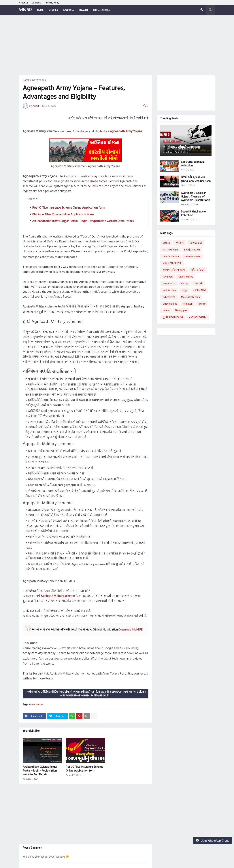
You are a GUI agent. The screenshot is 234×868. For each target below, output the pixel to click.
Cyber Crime (169, 297)
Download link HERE (131, 629)
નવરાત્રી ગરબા (169, 283)
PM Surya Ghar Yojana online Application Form (63, 214)
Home (26, 80)
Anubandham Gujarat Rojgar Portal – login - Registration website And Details (83, 221)
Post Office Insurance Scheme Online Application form (69, 207)
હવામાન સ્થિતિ (199, 290)
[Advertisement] (117, 45)
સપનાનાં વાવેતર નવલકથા (174, 270)
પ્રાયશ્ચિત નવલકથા (192, 250)
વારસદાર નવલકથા (171, 256)
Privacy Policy (53, 3)
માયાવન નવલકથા (170, 250)
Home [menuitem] (40, 10)
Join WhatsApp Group (213, 841)
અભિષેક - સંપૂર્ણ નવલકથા (182, 147)
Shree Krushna (170, 304)
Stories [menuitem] (53, 10)
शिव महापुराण (181, 310)
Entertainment (186, 277)
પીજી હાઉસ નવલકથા (172, 263)
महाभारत (202, 304)
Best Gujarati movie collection (193, 164)
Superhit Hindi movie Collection (193, 213)
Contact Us (37, 3)
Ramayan (188, 304)
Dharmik (198, 283)
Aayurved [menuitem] (69, 10)
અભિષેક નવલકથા (193, 256)
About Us (24, 3)
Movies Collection (190, 297)
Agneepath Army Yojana (126, 131)
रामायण (166, 310)
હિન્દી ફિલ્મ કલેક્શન (198, 317)
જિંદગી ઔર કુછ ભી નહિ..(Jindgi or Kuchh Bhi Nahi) (196, 179)
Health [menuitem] (84, 10)
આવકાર (26, 10)
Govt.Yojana (39, 80)
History (184, 283)
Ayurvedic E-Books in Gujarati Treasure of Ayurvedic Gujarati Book (195, 196)
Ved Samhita (169, 290)
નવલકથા (180, 243)
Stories (166, 243)
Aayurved (168, 277)
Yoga (184, 290)
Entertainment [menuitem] (102, 10)
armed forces (98, 181)
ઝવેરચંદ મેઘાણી (198, 270)
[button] (202, 10)
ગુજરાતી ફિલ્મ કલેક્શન (173, 317)
